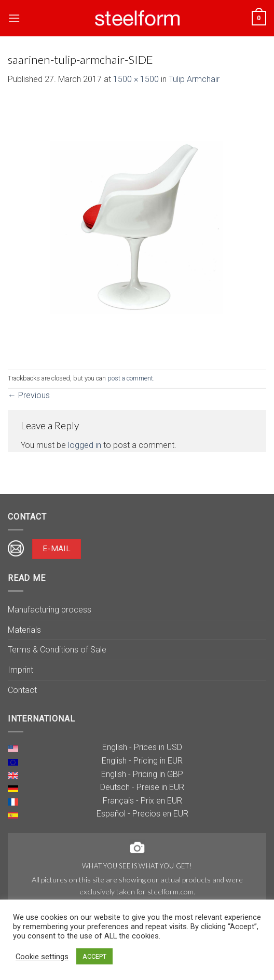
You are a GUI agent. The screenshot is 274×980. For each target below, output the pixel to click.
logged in (85, 445)
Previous (29, 395)
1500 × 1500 (136, 79)
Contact (22, 690)
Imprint (20, 670)
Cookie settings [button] (42, 957)
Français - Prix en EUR (142, 801)
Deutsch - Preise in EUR (142, 787)
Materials (24, 630)
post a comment (130, 378)
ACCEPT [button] (94, 956)
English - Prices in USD (142, 747)
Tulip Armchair (194, 79)
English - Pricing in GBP (142, 774)
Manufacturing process (50, 610)
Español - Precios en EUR (142, 814)
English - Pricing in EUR (142, 761)
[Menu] (14, 18)
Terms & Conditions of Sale (57, 650)
